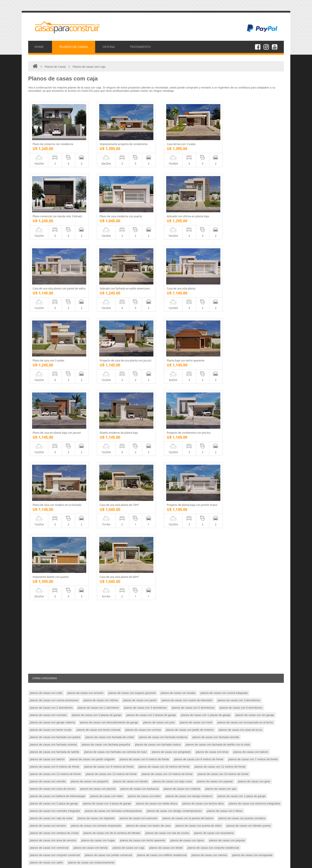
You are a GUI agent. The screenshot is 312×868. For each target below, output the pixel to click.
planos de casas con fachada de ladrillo (55, 608)
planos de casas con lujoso (187, 696)
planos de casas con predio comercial (109, 711)
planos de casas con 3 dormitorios (239, 556)
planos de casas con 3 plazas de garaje (97, 571)
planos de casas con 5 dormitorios (193, 563)
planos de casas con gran (254, 637)
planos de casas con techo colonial (98, 586)
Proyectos (41, 828)
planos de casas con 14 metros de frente (167, 630)
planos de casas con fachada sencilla (216, 593)
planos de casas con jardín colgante (92, 615)
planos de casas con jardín (140, 556)
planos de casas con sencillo (48, 637)
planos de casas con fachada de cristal (110, 593)
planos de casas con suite (46, 549)
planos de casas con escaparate (252, 711)
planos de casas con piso (159, 578)
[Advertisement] (156, 493)
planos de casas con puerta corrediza (242, 674)
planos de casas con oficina (101, 556)
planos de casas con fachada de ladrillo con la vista (218, 600)
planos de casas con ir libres (225, 667)
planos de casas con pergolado (171, 608)
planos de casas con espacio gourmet (132, 549)
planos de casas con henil (196, 578)
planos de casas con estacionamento (91, 718)
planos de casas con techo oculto (51, 586)
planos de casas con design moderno (189, 652)
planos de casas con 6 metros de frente (199, 615)
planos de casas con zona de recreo (53, 645)
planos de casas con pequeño (90, 637)
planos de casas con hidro (106, 652)
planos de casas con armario (85, 549)
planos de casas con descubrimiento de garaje (109, 578)
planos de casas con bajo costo (172, 637)
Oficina (39, 833)
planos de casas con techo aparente (143, 696)
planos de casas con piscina (98, 645)
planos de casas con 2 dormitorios (51, 563)
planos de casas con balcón (251, 608)
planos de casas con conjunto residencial (213, 704)
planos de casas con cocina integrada (224, 549)
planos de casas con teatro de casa (149, 681)
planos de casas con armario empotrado (96, 681)
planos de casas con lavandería (214, 689)
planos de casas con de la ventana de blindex (112, 689)
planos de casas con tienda (91, 704)
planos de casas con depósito (96, 674)
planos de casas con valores (209, 711)
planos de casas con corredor (48, 571)
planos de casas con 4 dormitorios (145, 563)
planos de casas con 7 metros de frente (253, 615)
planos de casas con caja (128, 704)
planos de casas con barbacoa (140, 645)
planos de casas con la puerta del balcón (188, 674)
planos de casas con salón (46, 718)
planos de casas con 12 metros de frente (55, 630)
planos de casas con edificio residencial (162, 711)
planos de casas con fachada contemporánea (113, 667)
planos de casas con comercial (49, 704)
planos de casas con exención (138, 674)
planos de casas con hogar (98, 696)
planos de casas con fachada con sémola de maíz (115, 608)
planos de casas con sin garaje (255, 571)
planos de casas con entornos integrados (254, 659)
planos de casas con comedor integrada (55, 667)
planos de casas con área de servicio (53, 696)
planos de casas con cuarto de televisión (187, 556)
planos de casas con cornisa (143, 586)
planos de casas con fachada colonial (53, 600)
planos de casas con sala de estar (51, 674)
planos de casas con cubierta (182, 645)
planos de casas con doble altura (157, 659)
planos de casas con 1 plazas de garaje (206, 571)
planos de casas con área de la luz (240, 586)
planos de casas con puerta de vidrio (198, 681)
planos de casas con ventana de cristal (54, 689)
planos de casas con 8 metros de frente (55, 622)
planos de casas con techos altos (203, 659)
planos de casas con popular (215, 637)
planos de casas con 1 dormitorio (98, 563)
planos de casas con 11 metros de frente (220, 622)
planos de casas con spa (221, 645)
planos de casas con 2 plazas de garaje (151, 571)
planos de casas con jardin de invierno (190, 586)
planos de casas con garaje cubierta (52, 578)
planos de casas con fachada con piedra (55, 593)
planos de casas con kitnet (166, 704)
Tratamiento (42, 838)
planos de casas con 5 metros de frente (144, 615)
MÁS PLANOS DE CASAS (259, 732)
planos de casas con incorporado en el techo (245, 578)
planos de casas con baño (144, 652)
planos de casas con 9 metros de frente (109, 622)
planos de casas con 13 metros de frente (111, 630)
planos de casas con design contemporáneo (174, 667)
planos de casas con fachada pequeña (106, 600)
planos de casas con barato (131, 637)
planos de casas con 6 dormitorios (241, 563)
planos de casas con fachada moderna (163, 593)
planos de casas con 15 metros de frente (223, 630)
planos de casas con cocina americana (54, 556)
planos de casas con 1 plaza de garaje (242, 652)
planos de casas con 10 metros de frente (164, 622)
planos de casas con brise (212, 608)
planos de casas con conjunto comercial (55, 711)
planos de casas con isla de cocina (167, 689)
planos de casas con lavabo (178, 549)
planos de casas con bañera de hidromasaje (58, 652)
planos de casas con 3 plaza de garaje (107, 659)
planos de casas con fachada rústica (158, 600)
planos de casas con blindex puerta (249, 681)
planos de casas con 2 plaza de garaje (54, 659)
